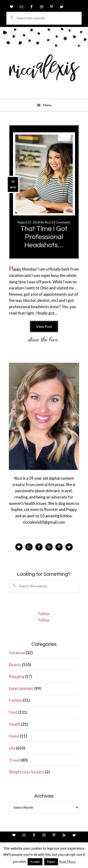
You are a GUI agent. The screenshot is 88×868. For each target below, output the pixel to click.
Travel (14, 760)
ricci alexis (44, 71)
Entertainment (21, 688)
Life (12, 748)
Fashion (16, 700)
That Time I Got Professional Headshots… (44, 237)
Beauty (15, 665)
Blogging (17, 676)
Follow (44, 614)
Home (14, 736)
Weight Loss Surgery (27, 772)
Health (15, 724)
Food (13, 712)
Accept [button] (35, 862)
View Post (44, 326)
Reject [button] (51, 862)
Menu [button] (47, 105)
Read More (67, 861)
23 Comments (61, 222)
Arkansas (17, 653)
